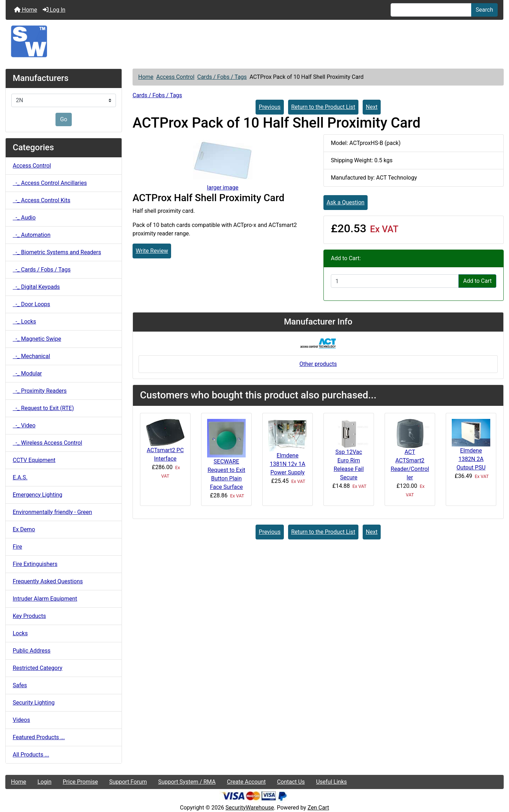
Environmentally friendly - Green (52, 512)
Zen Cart (318, 808)
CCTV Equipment (34, 460)
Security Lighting (34, 703)
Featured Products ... (39, 737)
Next (372, 107)
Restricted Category (37, 668)
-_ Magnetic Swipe (37, 339)
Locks (20, 633)
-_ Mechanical (31, 356)
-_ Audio (24, 218)
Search (484, 10)
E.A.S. (20, 477)
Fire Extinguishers (35, 564)
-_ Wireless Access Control (47, 443)
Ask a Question (346, 202)
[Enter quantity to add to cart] (395, 281)
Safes (20, 685)
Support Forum (128, 782)
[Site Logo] (255, 41)
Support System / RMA (187, 782)
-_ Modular (27, 373)
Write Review (152, 251)
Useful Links (331, 782)
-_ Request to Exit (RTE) (43, 408)
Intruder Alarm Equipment (45, 599)
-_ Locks (24, 322)
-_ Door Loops (31, 304)
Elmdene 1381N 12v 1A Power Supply (287, 464)
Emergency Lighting (37, 495)
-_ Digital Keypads (36, 287)
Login (44, 782)
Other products (318, 364)
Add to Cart (477, 281)
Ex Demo (24, 529)
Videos (21, 720)
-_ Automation (32, 235)
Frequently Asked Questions (48, 581)
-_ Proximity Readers (40, 391)
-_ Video (24, 425)
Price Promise (80, 782)
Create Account (246, 782)
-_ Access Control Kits (42, 200)
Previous (270, 107)
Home (26, 10)
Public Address (32, 651)
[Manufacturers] (64, 100)
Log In (54, 10)
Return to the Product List (323, 107)
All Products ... (31, 755)
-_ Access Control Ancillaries (50, 183)
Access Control (175, 77)
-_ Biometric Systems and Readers (57, 252)
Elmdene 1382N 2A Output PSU (471, 459)
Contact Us (291, 782)
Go (64, 119)
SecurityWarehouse (250, 808)
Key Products (29, 616)
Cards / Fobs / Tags (222, 77)
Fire (17, 547)
